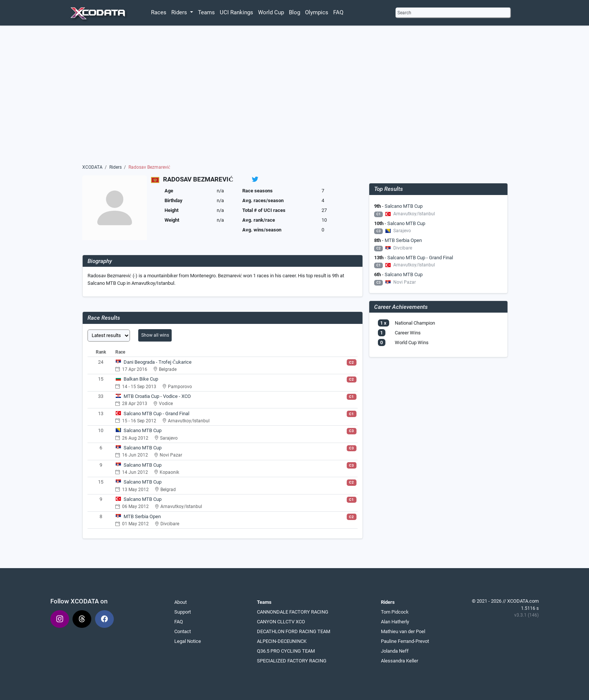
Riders (116, 167)
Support (183, 612)
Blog (294, 12)
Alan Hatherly (395, 622)
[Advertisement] (295, 97)
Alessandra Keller (399, 661)
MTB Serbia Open (142, 516)
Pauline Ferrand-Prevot (405, 641)
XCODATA (92, 167)
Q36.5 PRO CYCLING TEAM (286, 651)
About (180, 602)
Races (159, 12)
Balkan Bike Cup (141, 379)
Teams (206, 12)
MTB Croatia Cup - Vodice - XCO (157, 396)
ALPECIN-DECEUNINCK (282, 641)
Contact (183, 631)
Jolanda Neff (395, 651)
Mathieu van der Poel (403, 631)
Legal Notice (188, 641)
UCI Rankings (236, 12)
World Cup (271, 12)
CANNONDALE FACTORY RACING (293, 612)
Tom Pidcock (395, 612)
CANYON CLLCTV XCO (281, 622)
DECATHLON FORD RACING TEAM (294, 631)
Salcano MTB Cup (143, 430)
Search (404, 13)
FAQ (338, 12)
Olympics (317, 12)
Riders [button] (180, 12)
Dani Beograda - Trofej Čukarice (158, 362)
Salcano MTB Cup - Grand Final (156, 413)
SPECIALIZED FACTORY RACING (292, 661)
